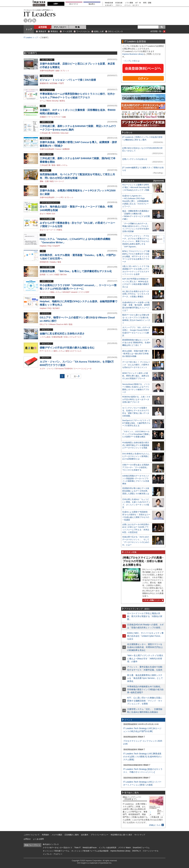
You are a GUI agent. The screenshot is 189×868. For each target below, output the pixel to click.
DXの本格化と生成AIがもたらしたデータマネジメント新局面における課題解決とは (136, 456)
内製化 (60, 230)
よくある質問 (38, 839)
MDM (49, 214)
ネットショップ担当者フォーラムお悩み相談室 (90, 851)
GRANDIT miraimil (70, 292)
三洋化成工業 (45, 133)
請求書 (42, 275)
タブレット (65, 71)
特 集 (78, 27)
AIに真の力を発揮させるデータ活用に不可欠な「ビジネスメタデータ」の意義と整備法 (136, 294)
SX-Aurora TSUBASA (64, 369)
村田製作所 (44, 262)
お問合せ (27, 839)
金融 (57, 71)
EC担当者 (119, 3)
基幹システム (62, 165)
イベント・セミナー (132, 5)
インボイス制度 (53, 275)
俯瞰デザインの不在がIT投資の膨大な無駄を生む (67, 348)
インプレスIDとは (132, 61)
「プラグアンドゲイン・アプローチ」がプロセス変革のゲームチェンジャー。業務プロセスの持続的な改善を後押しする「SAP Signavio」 (136, 241)
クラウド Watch (125, 848)
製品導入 (92, 4)
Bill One (63, 275)
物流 (52, 181)
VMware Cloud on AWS (58, 324)
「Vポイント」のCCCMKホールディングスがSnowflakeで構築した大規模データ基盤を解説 (136, 434)
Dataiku (53, 262)
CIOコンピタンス (115, 31)
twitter (26, 20)
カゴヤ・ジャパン (47, 369)
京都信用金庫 (57, 337)
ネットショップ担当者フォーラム (56, 851)
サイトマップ (140, 835)
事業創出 (54, 31)
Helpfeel (43, 246)
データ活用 (67, 31)
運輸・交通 (44, 181)
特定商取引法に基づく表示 (121, 835)
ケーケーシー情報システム (50, 292)
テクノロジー (60, 27)
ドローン (119, 5)
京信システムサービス (73, 337)
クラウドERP (84, 292)
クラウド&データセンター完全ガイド (58, 848)
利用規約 (45, 835)
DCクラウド (74, 4)
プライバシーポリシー (100, 835)
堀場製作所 (44, 83)
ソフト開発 (129, 3)
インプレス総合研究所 (107, 848)
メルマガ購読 (57, 835)
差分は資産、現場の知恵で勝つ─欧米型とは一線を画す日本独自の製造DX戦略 (136, 354)
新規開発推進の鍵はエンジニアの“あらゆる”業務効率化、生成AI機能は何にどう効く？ (136, 343)
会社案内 (85, 835)
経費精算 (66, 149)
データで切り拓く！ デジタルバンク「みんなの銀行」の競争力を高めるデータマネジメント (136, 365)
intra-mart (65, 133)
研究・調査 (147, 3)
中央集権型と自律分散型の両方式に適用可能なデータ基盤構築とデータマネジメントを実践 (136, 445)
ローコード (60, 181)
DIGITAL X (137, 851)
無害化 (62, 101)
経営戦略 (54, 83)
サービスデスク (54, 117)
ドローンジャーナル (150, 851)
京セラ (42, 214)
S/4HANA (56, 133)
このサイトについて (32, 835)
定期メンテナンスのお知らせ (135, 159)
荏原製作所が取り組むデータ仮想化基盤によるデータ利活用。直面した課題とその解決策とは (136, 491)
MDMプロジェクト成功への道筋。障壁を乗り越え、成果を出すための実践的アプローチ (136, 376)
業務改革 (42, 31)
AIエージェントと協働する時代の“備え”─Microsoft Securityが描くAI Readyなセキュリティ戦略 (136, 187)
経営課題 (43, 27)
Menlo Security (52, 101)
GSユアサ (44, 324)
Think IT (77, 848)
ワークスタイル (83, 31)
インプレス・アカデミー (53, 854)
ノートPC (59, 197)
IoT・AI (138, 3)
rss (34, 20)
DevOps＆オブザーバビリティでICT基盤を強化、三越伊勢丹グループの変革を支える (136, 423)
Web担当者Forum (90, 848)
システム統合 (45, 337)
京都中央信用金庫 (47, 71)
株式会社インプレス (51, 844)
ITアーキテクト (46, 351)
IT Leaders (40, 14)
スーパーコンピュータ (83, 369)
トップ (29, 29)
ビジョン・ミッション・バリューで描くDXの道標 (68, 80)
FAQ (49, 246)
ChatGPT (56, 246)
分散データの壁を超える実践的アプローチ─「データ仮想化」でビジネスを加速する (136, 467)
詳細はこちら (155, 825)
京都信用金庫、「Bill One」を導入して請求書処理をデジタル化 (76, 271)
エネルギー (109, 5)
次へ (75, 377)
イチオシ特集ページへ (153, 600)
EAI (54, 214)
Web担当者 (109, 3)
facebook (30, 20)
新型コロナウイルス (74, 351)
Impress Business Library (133, 54)
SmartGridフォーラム (141, 848)
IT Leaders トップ (31, 38)
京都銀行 (43, 117)
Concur (58, 149)
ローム (42, 101)
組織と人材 (99, 31)
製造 (54, 165)
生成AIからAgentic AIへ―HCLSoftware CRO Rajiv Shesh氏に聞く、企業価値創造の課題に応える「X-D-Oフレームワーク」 (135, 201)
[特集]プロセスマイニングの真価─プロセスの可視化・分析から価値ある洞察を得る (143, 561)
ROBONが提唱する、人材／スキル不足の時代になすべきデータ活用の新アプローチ (136, 399)
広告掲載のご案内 (72, 835)
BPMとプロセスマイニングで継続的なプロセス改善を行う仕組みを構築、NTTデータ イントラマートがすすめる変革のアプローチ (136, 256)
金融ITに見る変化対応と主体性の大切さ (62, 334)
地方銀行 (56, 308)
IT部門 (61, 83)
